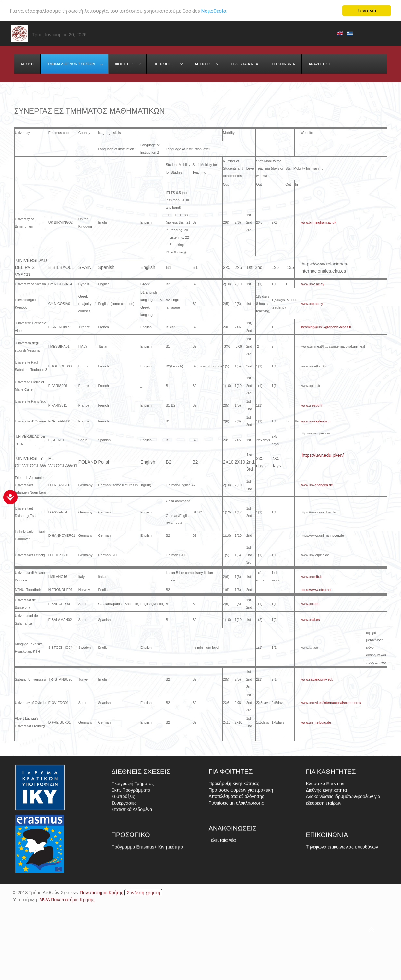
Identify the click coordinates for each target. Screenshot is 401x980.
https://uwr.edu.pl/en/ (323, 455)
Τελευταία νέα (222, 861)
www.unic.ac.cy (312, 284)
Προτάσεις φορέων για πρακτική (241, 822)
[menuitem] (27, 64)
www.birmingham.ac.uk (318, 222)
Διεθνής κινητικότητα (327, 826)
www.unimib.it (312, 577)
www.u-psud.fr (312, 405)
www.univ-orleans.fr (316, 421)
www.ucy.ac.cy (312, 304)
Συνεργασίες (124, 839)
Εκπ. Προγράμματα (131, 826)
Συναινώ (367, 11)
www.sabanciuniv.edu (318, 679)
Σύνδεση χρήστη (143, 893)
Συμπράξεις (123, 833)
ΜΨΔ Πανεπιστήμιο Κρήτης (67, 900)
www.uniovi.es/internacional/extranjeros (331, 703)
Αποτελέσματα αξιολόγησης (236, 829)
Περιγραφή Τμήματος (133, 820)
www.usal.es (310, 620)
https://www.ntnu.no (316, 590)
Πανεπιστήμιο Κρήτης (101, 893)
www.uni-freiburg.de (316, 722)
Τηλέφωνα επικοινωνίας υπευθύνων (342, 868)
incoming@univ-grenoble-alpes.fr (326, 327)
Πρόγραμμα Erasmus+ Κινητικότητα (147, 868)
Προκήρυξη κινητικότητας (234, 816)
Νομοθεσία (214, 11)
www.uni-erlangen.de (317, 485)
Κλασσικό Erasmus (325, 820)
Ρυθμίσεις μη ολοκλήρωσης (236, 835)
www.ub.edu (310, 604)
